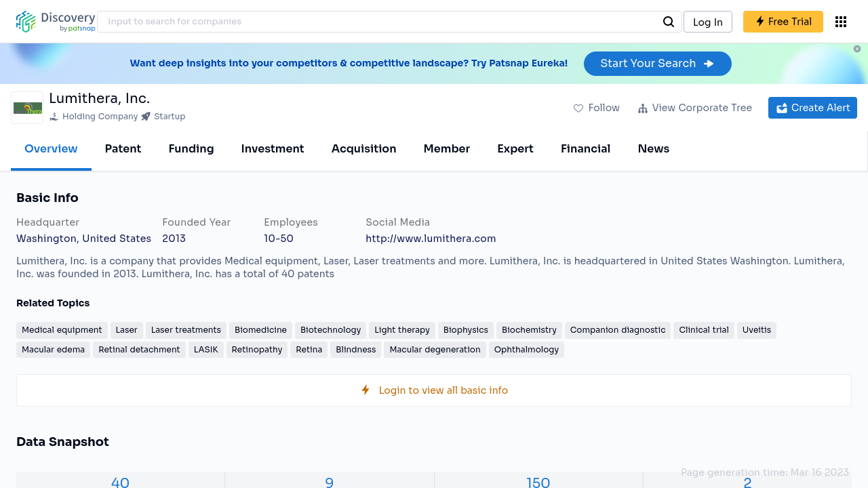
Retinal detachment (139, 349)
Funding (191, 149)
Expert (515, 149)
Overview (51, 149)
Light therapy (402, 330)
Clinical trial (704, 330)
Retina (309, 349)
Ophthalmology (527, 349)
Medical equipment (62, 330)
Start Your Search (657, 63)
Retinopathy (257, 349)
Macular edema (53, 349)
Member (447, 149)
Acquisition (364, 149)
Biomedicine (261, 330)
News (653, 149)
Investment (273, 149)
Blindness (356, 349)
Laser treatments (186, 330)
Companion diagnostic (618, 330)
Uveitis (757, 330)
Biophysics (466, 330)
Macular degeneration (435, 349)
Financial (586, 149)
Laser (127, 330)
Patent (123, 149)
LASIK (206, 349)
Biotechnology (331, 330)
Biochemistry (529, 330)
